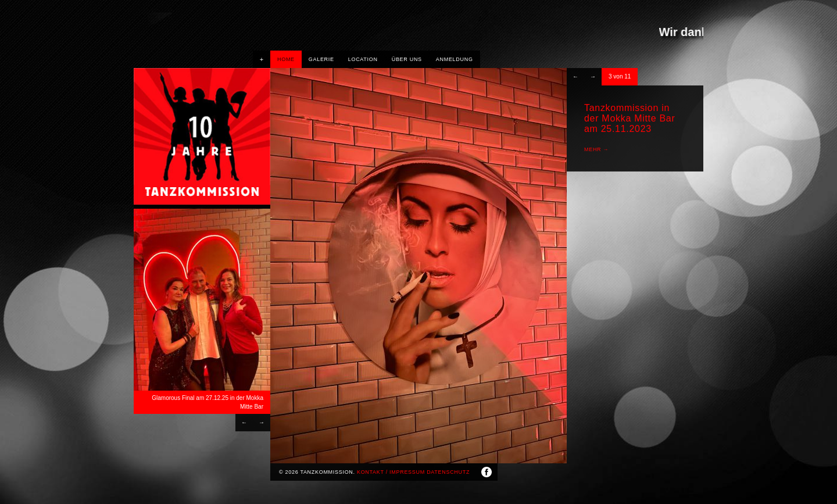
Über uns (407, 59)
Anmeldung (455, 59)
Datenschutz (448, 472)
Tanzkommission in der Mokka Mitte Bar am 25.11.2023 (629, 118)
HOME (286, 59)
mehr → (596, 149)
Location (363, 59)
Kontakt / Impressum (391, 472)
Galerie (321, 59)
